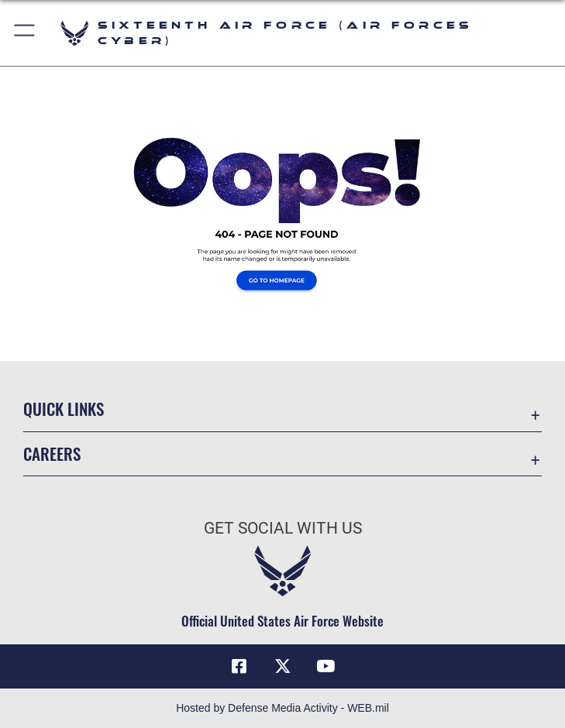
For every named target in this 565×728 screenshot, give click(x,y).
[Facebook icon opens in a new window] (239, 666)
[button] (25, 33)
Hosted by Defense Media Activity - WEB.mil (282, 708)
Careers (52, 453)
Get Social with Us (283, 528)
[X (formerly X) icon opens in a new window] (283, 666)
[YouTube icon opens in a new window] (326, 666)
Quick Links (64, 409)
